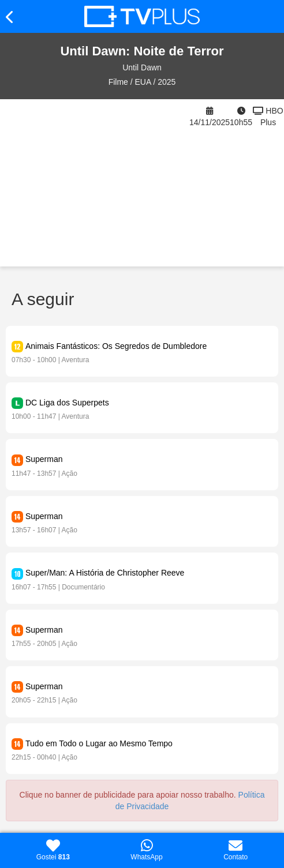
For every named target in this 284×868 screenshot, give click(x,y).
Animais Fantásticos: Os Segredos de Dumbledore (116, 346)
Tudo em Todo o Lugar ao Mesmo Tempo (99, 743)
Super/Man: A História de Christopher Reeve (105, 573)
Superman (44, 459)
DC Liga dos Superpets (67, 403)
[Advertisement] (95, 183)
